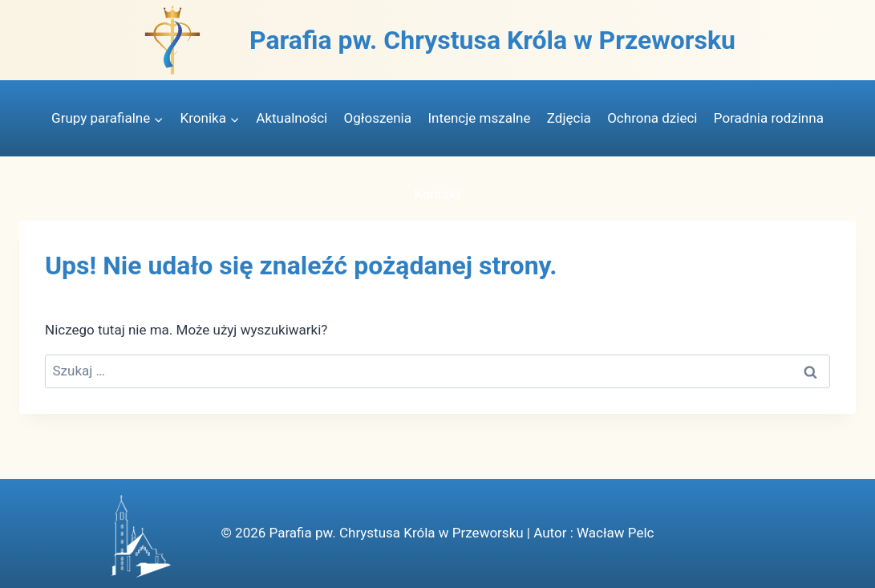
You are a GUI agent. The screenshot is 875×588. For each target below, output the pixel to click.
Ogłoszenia (378, 118)
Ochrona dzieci (652, 118)
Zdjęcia (569, 118)
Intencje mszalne (479, 118)
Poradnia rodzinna (769, 118)
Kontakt (437, 194)
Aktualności (292, 118)
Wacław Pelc (615, 533)
